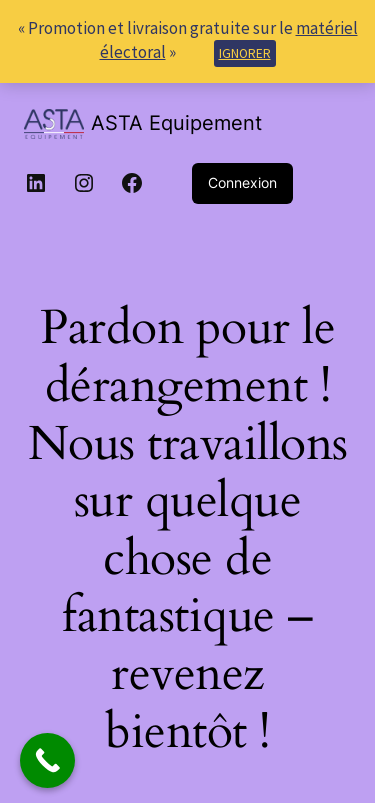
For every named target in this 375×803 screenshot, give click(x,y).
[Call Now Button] (47, 760)
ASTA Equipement (176, 123)
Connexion (242, 182)
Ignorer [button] (245, 53)
